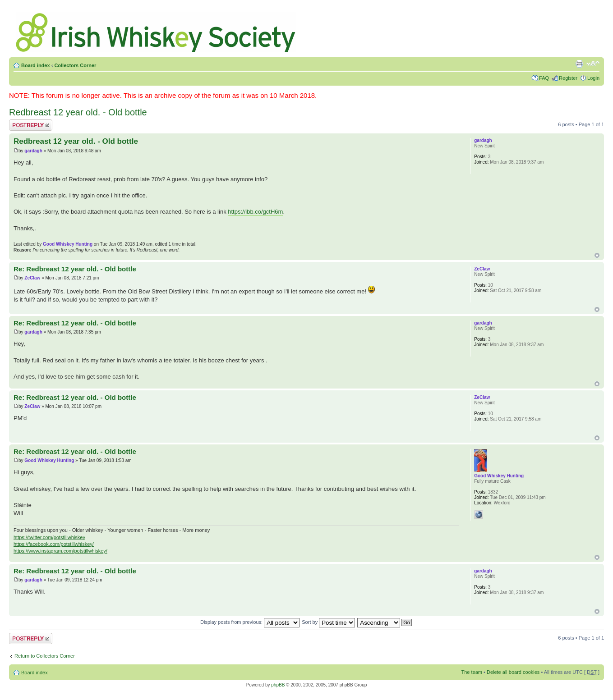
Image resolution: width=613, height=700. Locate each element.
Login (593, 78)
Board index (36, 65)
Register (568, 78)
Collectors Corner (75, 65)
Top (597, 255)
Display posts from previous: (250, 622)
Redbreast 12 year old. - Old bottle (78, 112)
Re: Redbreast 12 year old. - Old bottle (75, 269)
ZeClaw (32, 278)
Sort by (328, 622)
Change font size (593, 64)
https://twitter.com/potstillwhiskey (49, 537)
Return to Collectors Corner (45, 656)
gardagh (33, 151)
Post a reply (31, 125)
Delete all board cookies (513, 672)
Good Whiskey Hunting (68, 244)
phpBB (278, 685)
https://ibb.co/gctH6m (255, 212)
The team (472, 672)
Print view (579, 64)
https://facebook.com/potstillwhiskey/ (54, 544)
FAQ (544, 78)
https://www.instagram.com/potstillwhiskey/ (60, 551)
